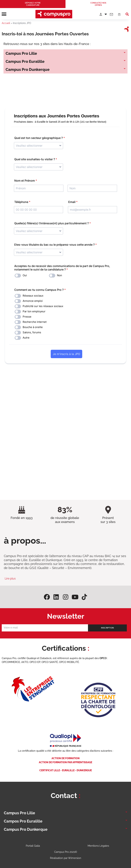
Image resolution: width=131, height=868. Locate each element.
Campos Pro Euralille (23, 821)
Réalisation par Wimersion (66, 858)
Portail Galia (33, 846)
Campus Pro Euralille (25, 61)
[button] (4, 14)
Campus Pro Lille (21, 53)
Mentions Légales (98, 846)
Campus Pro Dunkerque (28, 69)
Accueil (6, 23)
